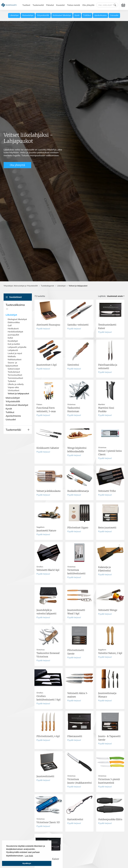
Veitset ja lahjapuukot (18, 393)
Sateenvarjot (14, 369)
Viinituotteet (13, 390)
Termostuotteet (15, 375)
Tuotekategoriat (47, 286)
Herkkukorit (13, 329)
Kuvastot (60, 5)
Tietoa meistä (74, 5)
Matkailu (12, 356)
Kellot (10, 338)
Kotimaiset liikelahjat (62, 15)
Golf (10, 325)
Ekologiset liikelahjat (17, 319)
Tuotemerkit (38, 5)
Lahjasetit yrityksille (17, 347)
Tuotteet (26, 5)
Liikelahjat (14, 15)
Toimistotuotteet (15, 378)
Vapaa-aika (13, 387)
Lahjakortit (13, 350)
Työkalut (12, 381)
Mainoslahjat (28, 15)
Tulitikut (87, 15)
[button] (18, 307)
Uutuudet (114, 15)
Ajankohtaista (100, 15)
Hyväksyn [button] (27, 863)
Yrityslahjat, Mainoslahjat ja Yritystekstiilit (21, 286)
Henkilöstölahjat (15, 332)
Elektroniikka (14, 322)
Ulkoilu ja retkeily (16, 384)
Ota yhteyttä (88, 5)
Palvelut (50, 5)
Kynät (77, 15)
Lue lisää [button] (29, 856)
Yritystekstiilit (43, 15)
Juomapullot (13, 335)
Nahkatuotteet (15, 359)
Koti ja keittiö (14, 344)
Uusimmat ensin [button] (115, 296)
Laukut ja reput (15, 353)
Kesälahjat (13, 341)
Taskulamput (14, 372)
